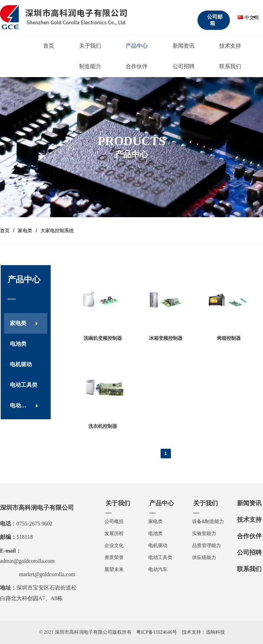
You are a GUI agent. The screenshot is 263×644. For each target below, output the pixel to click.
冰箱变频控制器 (166, 338)
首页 (5, 231)
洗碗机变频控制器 (103, 338)
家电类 (25, 231)
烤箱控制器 (229, 338)
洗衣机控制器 (103, 426)
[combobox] (247, 17)
